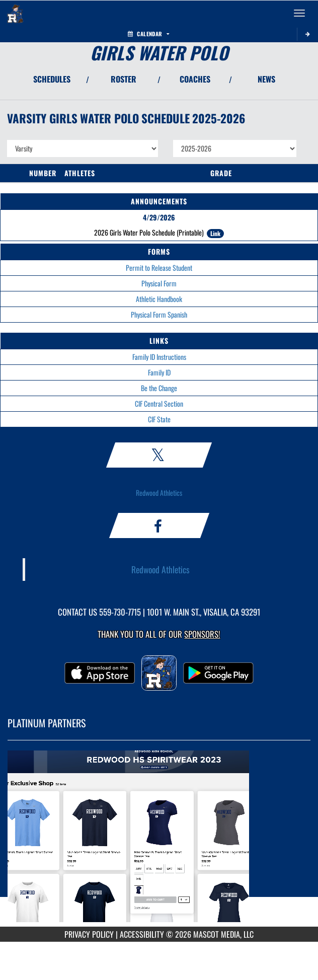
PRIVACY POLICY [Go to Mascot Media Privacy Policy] (89, 934)
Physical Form (159, 283)
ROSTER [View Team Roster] (124, 79)
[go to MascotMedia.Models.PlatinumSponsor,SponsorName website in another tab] (159, 841)
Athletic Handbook (159, 299)
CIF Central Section (159, 403)
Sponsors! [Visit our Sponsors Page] (202, 634)
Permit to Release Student (159, 268)
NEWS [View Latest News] (266, 79)
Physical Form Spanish (159, 314)
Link (215, 233)
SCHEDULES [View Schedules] (52, 79)
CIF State (159, 419)
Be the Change (159, 388)
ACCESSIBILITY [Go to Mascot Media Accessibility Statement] (142, 934)
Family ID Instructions (159, 357)
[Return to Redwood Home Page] (15, 13)
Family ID (159, 372)
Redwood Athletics (159, 493)
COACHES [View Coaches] (195, 79)
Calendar (148, 34)
